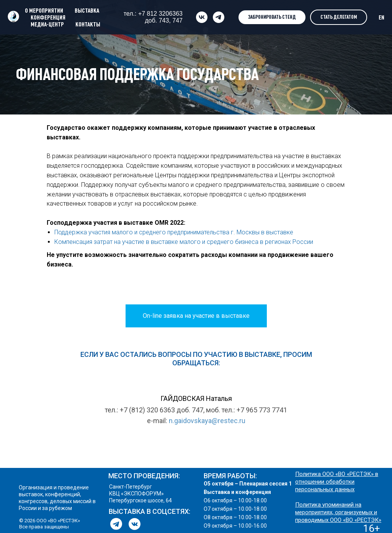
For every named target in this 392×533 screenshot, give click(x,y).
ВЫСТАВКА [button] (87, 10)
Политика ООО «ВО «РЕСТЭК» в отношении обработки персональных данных (337, 482)
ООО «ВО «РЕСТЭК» (356, 520)
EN (381, 17)
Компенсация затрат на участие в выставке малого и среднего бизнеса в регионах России (184, 242)
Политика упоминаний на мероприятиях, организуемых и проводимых (336, 512)
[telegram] (219, 17)
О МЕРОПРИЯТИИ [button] (44, 10)
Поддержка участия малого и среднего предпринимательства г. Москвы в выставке (174, 232)
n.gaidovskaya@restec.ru (207, 421)
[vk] (202, 17)
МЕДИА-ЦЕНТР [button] (47, 24)
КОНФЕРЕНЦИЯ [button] (48, 17)
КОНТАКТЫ (88, 24)
